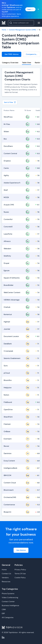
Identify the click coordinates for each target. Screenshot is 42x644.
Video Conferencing (10, 598)
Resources (6, 582)
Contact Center (8, 601)
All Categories (8, 617)
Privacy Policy (20, 570)
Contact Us (6, 574)
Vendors (5, 578)
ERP (3, 613)
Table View (27, 63)
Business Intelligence (10, 605)
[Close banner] (38, 9)
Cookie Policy (20, 578)
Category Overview (10, 63)
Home (4, 570)
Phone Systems (8, 594)
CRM (4, 609)
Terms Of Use (20, 574)
